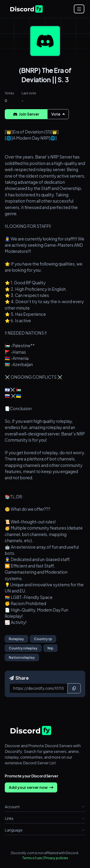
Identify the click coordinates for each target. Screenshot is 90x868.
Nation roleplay (22, 657)
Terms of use (32, 858)
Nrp (50, 648)
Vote (58, 114)
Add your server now (31, 787)
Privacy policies (56, 858)
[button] (83, 807)
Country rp (43, 639)
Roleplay (16, 639)
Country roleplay (23, 648)
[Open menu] (79, 9)
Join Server (26, 114)
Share (19, 678)
